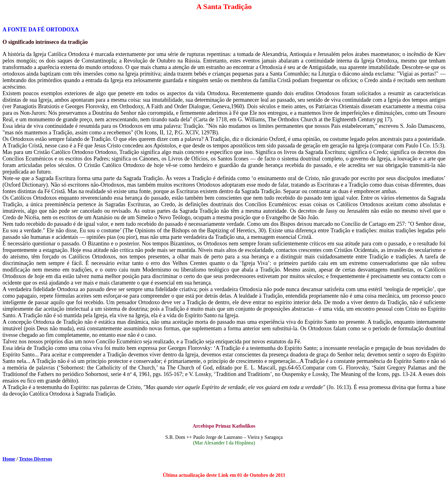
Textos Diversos (36, 459)
